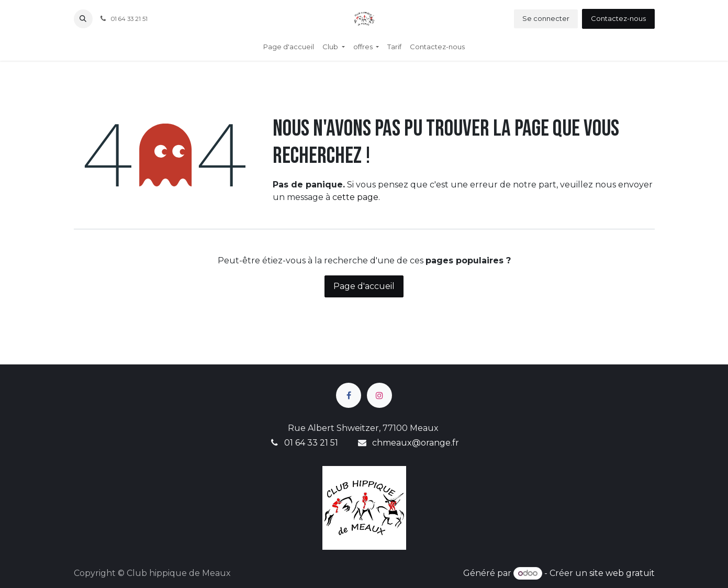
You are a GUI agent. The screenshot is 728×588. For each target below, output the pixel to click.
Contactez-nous (618, 18)
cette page (355, 197)
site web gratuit (622, 573)
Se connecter (546, 18)
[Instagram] (379, 395)
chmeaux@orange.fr (416, 443)
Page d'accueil (364, 286)
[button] (83, 19)
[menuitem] (289, 47)
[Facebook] (349, 395)
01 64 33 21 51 (311, 443)
